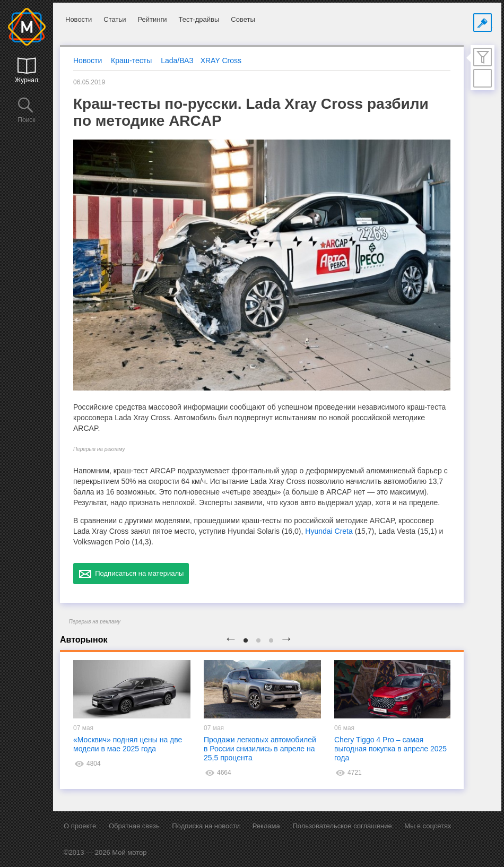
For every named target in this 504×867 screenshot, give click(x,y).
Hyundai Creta (329, 531)
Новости (79, 19)
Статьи (115, 19)
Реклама (266, 826)
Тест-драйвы (199, 19)
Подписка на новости (206, 826)
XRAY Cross (221, 60)
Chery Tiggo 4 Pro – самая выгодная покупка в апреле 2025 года (390, 749)
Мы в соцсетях (428, 826)
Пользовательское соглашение (342, 826)
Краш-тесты (131, 60)
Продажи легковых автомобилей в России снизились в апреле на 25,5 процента (260, 749)
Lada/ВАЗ (177, 60)
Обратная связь (134, 826)
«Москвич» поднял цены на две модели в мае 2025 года (128, 744)
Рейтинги (152, 19)
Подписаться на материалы (131, 574)
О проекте (80, 826)
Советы (243, 19)
